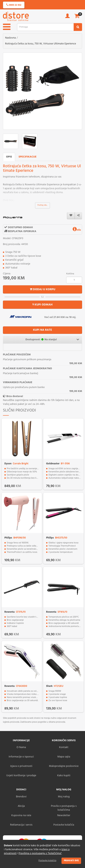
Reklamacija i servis (21, 825)
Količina (70, 274)
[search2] (78, 27)
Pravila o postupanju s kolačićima (64, 808)
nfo (77, 230)
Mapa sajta (64, 757)
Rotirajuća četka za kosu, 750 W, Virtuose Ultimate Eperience (41, 44)
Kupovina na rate (21, 815)
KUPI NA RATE (42, 330)
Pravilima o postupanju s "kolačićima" (40, 853)
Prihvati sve (71, 861)
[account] (67, 17)
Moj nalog (64, 797)
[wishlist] (71, 216)
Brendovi (21, 797)
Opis (9, 157)
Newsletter (64, 815)
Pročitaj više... (43, 205)
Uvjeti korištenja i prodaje (21, 776)
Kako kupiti (64, 776)
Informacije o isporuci (21, 757)
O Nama (21, 747)
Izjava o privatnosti (21, 766)
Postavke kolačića (47, 861)
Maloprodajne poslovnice (64, 766)
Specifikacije (28, 157)
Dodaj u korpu (43, 289)
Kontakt (64, 747)
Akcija (21, 806)
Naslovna (10, 38)
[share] (78, 216)
